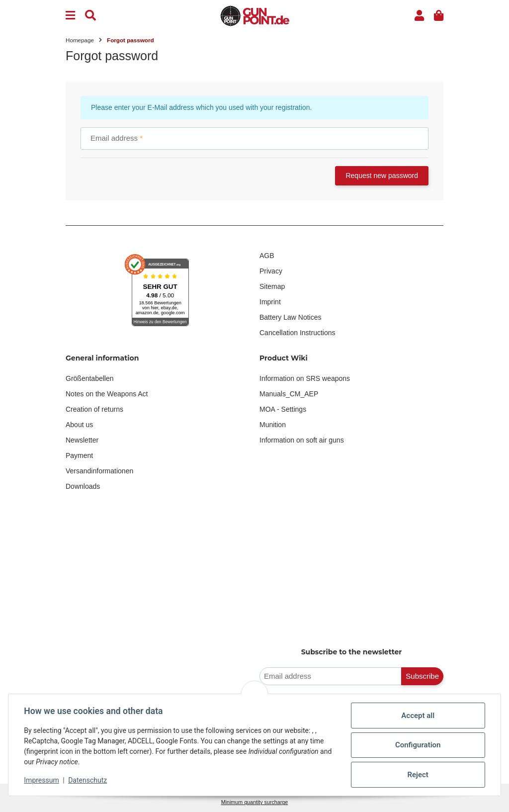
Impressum (42, 780)
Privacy (271, 271)
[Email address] (331, 677)
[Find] (90, 16)
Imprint (270, 302)
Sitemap (272, 286)
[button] (419, 16)
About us (79, 425)
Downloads (83, 486)
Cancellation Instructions (297, 333)
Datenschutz (88, 780)
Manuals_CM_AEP (289, 394)
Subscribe (422, 676)
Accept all (418, 716)
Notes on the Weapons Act (107, 394)
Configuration (418, 745)
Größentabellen (90, 378)
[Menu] (70, 16)
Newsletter (82, 440)
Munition (273, 425)
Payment (79, 455)
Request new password (382, 176)
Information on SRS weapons (305, 378)
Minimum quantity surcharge (254, 802)
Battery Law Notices (291, 317)
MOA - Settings (283, 409)
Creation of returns (94, 409)
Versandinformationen (99, 471)
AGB (267, 256)
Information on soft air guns (302, 440)
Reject (418, 775)
